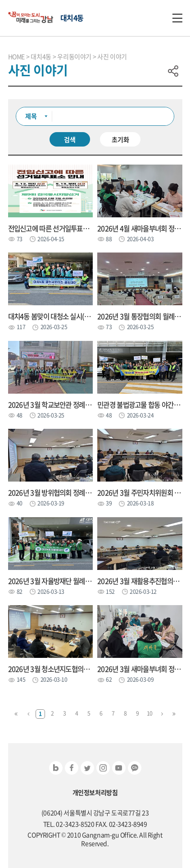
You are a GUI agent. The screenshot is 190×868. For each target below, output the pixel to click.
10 (150, 713)
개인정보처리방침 (95, 792)
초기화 (120, 139)
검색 (70, 139)
